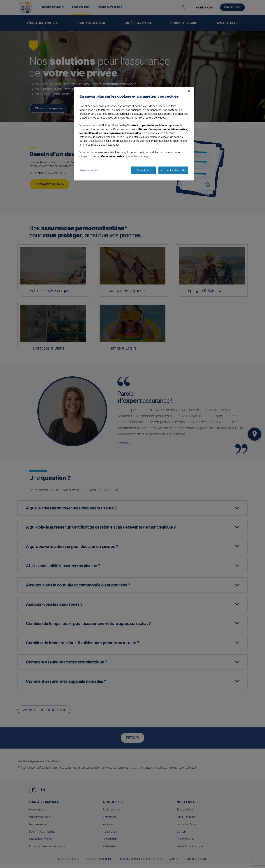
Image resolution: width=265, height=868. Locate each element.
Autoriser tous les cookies (173, 170)
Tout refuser (143, 170)
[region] (134, 134)
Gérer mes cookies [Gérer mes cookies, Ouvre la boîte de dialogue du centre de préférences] (89, 170)
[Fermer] (189, 91)
